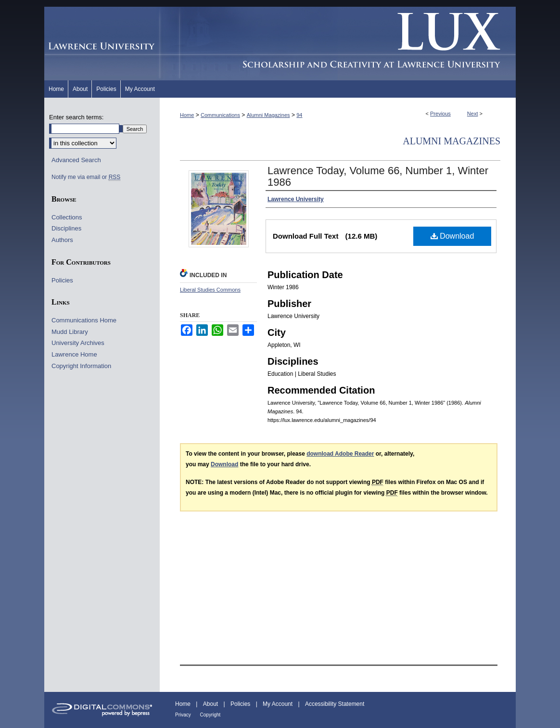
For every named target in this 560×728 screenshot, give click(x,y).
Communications (220, 115)
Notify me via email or (86, 177)
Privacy (184, 715)
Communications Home (84, 320)
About (211, 704)
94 (299, 115)
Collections (67, 217)
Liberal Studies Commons (210, 290)
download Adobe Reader (340, 454)
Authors (62, 240)
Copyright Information (81, 366)
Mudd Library (70, 332)
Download (452, 236)
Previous (440, 114)
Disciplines (66, 228)
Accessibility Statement (335, 704)
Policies (62, 280)
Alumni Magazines (268, 115)
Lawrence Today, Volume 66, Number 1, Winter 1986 (378, 176)
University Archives (78, 343)
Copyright (210, 715)
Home (187, 115)
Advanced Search (76, 160)
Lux (338, 44)
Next (473, 114)
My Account (278, 704)
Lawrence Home (74, 354)
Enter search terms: (76, 117)
